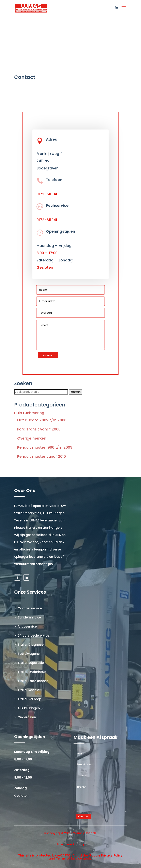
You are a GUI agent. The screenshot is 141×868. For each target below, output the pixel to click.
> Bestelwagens (27, 654)
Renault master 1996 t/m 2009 (45, 447)
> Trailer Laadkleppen (31, 681)
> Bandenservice (28, 617)
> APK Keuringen (27, 708)
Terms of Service (69, 858)
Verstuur (48, 355)
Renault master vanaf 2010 (42, 456)
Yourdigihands (85, 833)
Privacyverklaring (70, 844)
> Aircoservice (25, 626)
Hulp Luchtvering (29, 413)
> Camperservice (28, 608)
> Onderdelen (25, 717)
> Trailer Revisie (27, 690)
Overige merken (32, 438)
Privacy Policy (112, 855)
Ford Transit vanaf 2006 (39, 429)
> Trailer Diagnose (29, 645)
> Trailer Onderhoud (30, 672)
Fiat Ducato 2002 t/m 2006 (42, 420)
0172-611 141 (47, 194)
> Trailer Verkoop (28, 699)
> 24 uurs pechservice (32, 636)
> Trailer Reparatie (29, 663)
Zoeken (76, 392)
